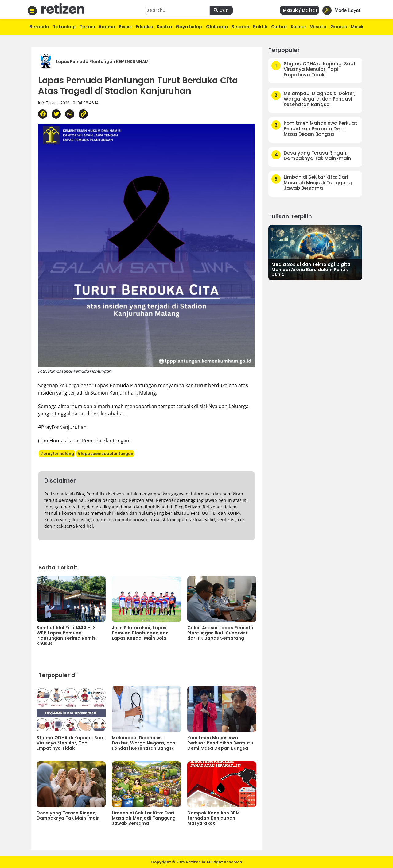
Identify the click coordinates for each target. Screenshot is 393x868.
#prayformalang (57, 454)
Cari (221, 10)
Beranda (39, 27)
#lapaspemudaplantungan (105, 454)
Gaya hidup (189, 27)
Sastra (164, 27)
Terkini (87, 27)
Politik (260, 27)
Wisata (318, 27)
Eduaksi (144, 27)
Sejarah (240, 27)
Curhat (279, 27)
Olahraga (217, 27)
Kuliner (299, 27)
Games (339, 27)
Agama (107, 27)
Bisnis (125, 27)
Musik (357, 27)
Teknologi (64, 27)
